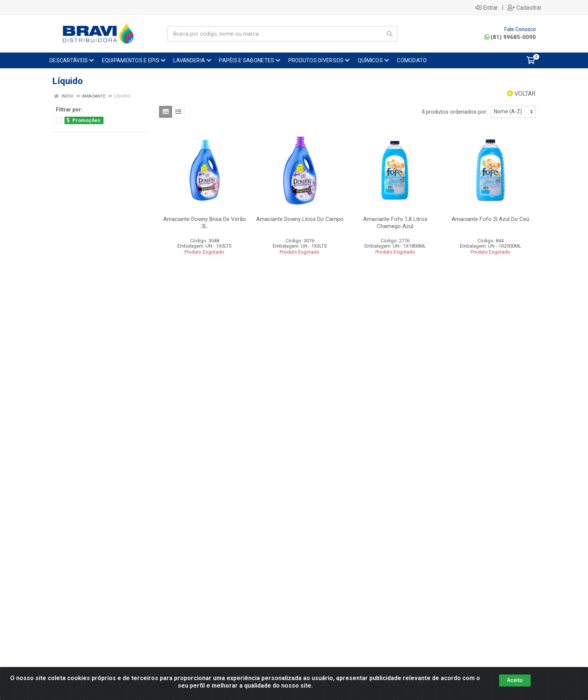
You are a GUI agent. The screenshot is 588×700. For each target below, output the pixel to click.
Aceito (515, 680)
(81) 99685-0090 (510, 37)
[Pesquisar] (390, 34)
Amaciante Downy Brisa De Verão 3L (205, 223)
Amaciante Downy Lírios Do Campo (300, 219)
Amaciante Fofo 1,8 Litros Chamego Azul (395, 223)
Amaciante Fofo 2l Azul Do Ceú (490, 219)
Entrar (487, 8)
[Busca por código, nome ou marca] (274, 34)
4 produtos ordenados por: (454, 112)
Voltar (521, 94)
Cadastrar (524, 8)
